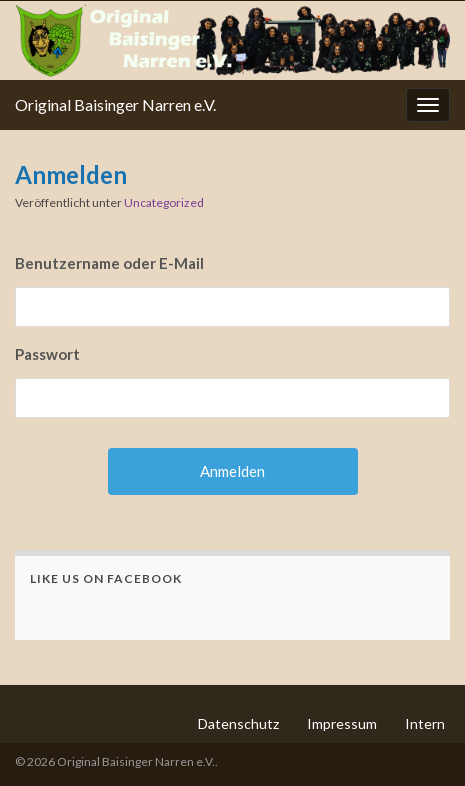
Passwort (47, 354)
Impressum (342, 723)
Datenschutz (238, 723)
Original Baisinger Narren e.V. (115, 104)
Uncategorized (164, 202)
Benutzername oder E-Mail (109, 263)
